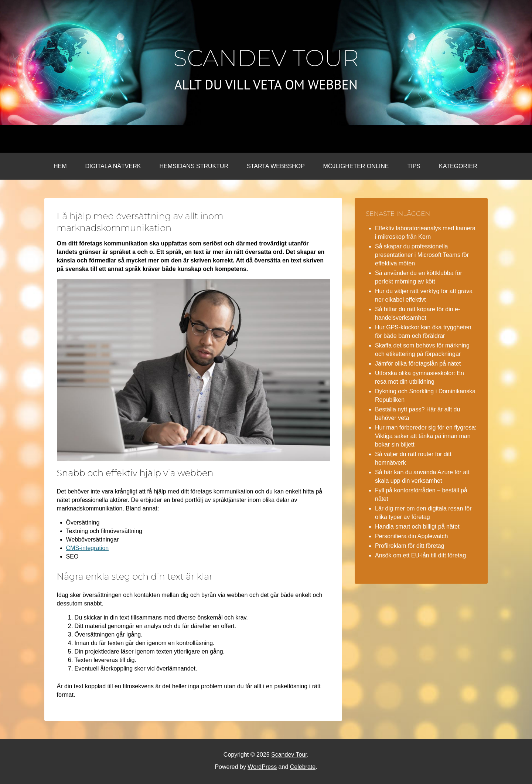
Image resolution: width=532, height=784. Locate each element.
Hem (60, 166)
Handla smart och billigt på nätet (417, 527)
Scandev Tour (266, 58)
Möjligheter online (356, 166)
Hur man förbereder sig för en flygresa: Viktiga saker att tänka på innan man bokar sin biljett (426, 436)
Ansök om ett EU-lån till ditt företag (420, 555)
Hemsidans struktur (194, 166)
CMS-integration (88, 548)
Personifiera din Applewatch (411, 536)
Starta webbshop (276, 166)
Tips (414, 166)
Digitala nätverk (113, 166)
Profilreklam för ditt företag (410, 546)
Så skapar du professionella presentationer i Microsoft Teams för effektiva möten (422, 255)
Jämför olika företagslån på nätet (418, 364)
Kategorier (458, 166)
